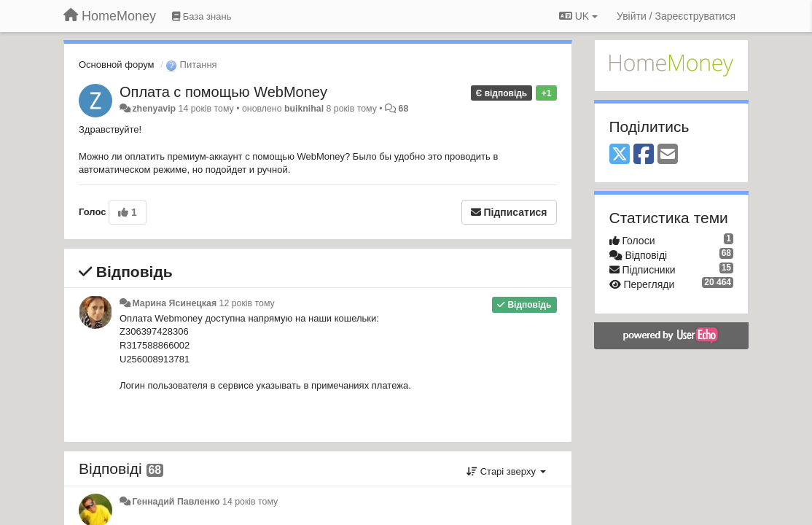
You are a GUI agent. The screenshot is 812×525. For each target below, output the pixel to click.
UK (578, 16)
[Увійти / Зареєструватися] (676, 16)
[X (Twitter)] (620, 155)
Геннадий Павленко (176, 502)
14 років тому (250, 502)
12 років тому (247, 303)
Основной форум (117, 65)
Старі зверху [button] (506, 471)
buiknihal (304, 109)
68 (404, 109)
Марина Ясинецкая (174, 303)
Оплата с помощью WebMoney (223, 92)
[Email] (668, 155)
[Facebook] (644, 155)
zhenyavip (154, 109)
